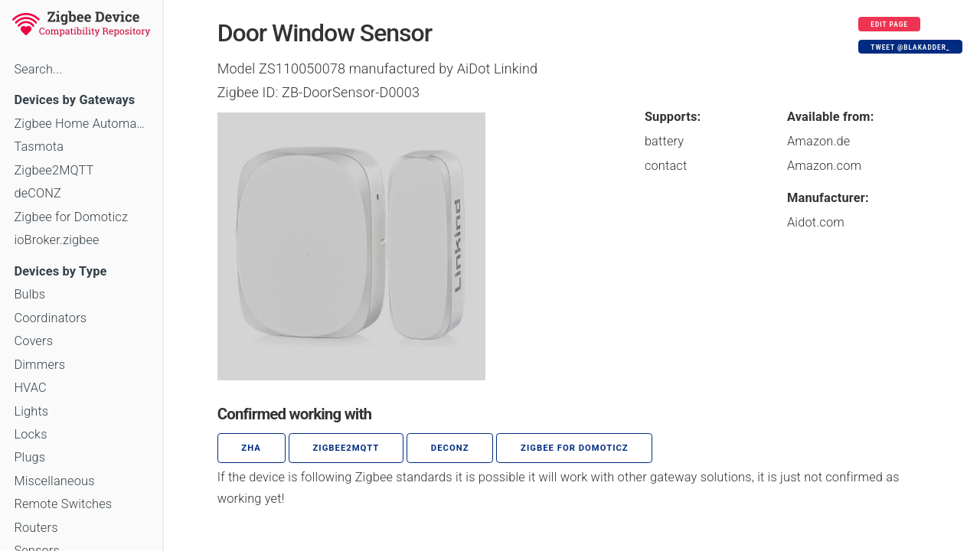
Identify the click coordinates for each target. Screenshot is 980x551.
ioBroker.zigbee (56, 240)
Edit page (889, 24)
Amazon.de (819, 141)
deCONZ (38, 193)
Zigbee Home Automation (81, 124)
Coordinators (50, 318)
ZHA (251, 448)
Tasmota (39, 147)
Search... (38, 69)
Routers (36, 528)
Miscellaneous (54, 481)
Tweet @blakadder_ (910, 47)
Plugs (29, 457)
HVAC (30, 388)
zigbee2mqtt (346, 448)
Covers (33, 341)
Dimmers (39, 365)
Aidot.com (816, 222)
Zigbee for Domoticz (71, 217)
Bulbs (29, 294)
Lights (31, 411)
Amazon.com (824, 166)
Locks (30, 434)
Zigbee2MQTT (54, 170)
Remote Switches (63, 504)
